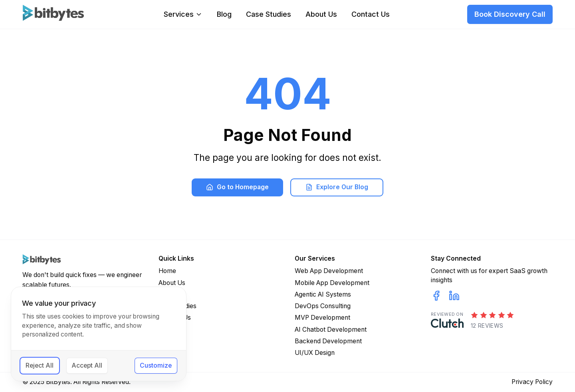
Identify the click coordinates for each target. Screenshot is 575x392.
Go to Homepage (237, 187)
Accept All (87, 365)
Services (183, 14)
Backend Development (328, 341)
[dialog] (99, 334)
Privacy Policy (532, 382)
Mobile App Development (332, 283)
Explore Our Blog (337, 187)
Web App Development (329, 271)
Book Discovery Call (510, 14)
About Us (321, 14)
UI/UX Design (315, 353)
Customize (156, 365)
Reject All (40, 365)
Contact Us (371, 14)
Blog (224, 14)
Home (167, 271)
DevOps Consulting (323, 306)
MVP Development (322, 318)
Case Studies (269, 14)
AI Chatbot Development (331, 330)
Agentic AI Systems (323, 294)
